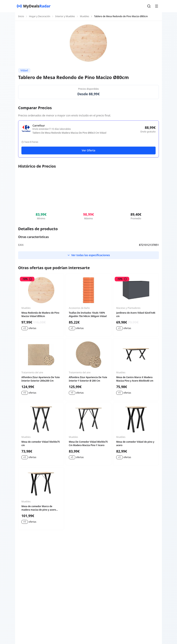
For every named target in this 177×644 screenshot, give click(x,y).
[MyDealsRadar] (34, 6)
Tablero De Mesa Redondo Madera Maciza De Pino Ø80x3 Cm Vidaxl (69, 133)
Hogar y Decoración (40, 16)
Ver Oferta (89, 150)
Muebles (84, 16)
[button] (149, 6)
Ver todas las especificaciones (88, 255)
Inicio (21, 16)
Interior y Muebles (65, 16)
